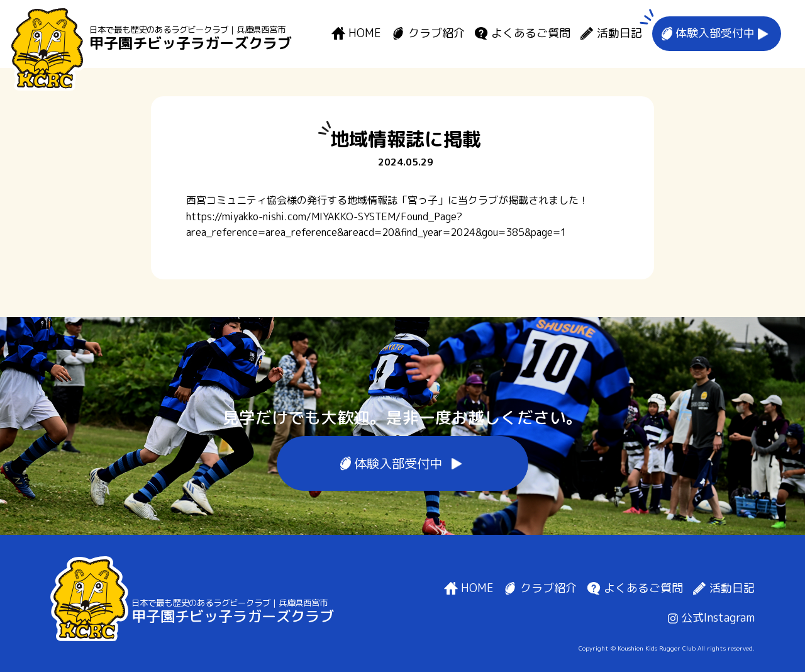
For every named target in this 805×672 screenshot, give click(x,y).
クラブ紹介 (436, 34)
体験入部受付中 (715, 34)
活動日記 (619, 34)
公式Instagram (711, 618)
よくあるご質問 (531, 34)
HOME (365, 34)
